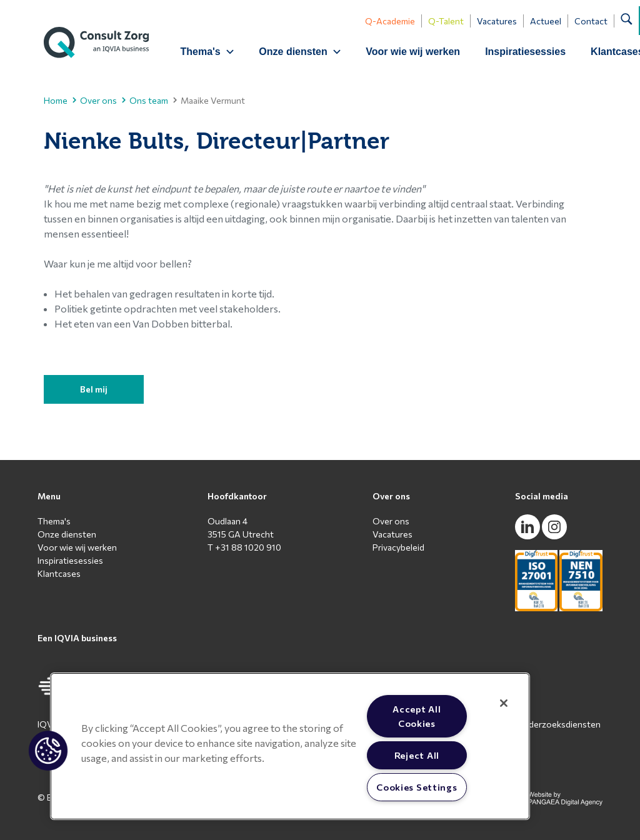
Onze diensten (67, 534)
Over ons (95, 100)
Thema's (54, 521)
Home (56, 100)
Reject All (417, 755)
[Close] (504, 703)
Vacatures (497, 21)
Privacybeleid (398, 547)
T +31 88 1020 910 (244, 547)
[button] (48, 751)
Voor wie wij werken (414, 52)
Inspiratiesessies (526, 52)
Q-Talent (447, 21)
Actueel (546, 21)
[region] (290, 746)
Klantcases (59, 573)
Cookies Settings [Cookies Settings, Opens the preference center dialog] (417, 787)
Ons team (145, 100)
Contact (592, 21)
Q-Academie (391, 21)
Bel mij (94, 389)
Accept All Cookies (417, 716)
